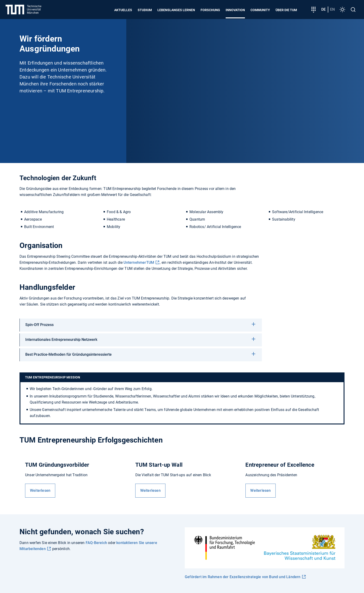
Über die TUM (286, 10)
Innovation (235, 10)
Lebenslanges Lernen (176, 10)
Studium (145, 10)
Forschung (210, 10)
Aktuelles (123, 10)
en (332, 9)
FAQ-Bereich (96, 543)
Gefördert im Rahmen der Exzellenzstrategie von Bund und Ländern (243, 577)
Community (260, 10)
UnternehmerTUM (139, 262)
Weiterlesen (40, 490)
